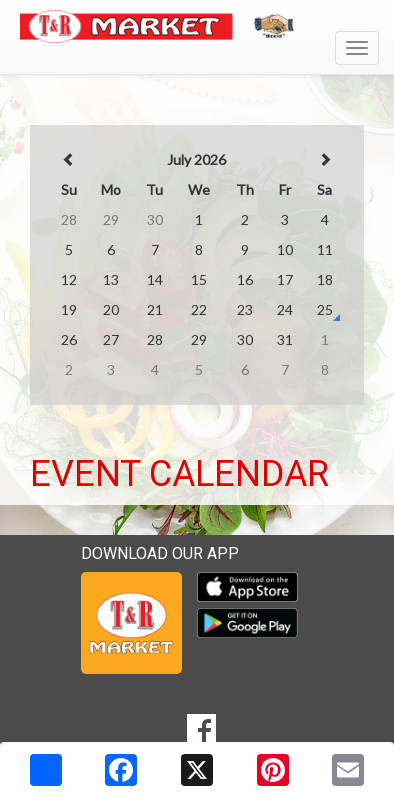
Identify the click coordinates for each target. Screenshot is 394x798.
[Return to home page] (197, 26)
